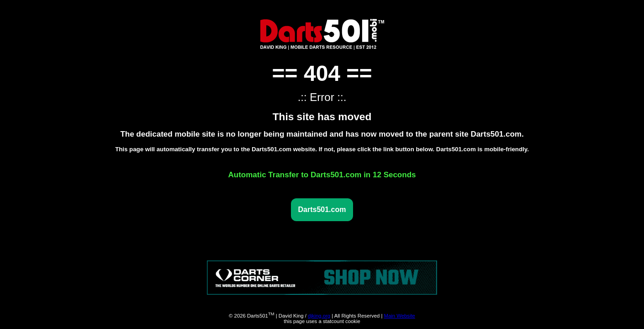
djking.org (319, 316)
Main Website (399, 316)
